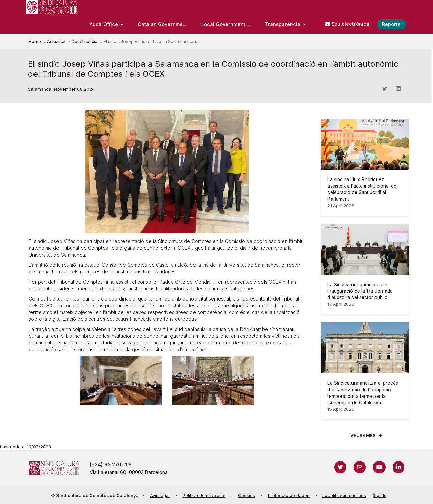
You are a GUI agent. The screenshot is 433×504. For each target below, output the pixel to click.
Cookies (247, 495)
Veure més (363, 436)
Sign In (380, 495)
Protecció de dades (289, 495)
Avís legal (160, 495)
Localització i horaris (344, 495)
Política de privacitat (204, 495)
